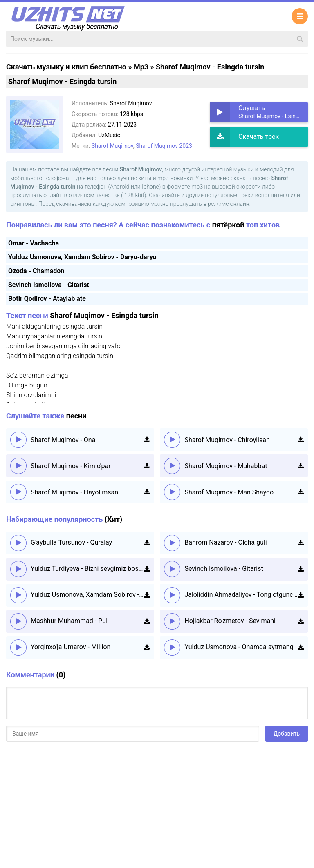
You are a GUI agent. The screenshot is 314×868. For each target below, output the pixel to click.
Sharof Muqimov (112, 146)
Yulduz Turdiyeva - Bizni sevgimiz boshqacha (87, 569)
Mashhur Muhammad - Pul (69, 621)
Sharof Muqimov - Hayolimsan (74, 492)
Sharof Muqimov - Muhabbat (226, 466)
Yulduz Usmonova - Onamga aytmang (239, 647)
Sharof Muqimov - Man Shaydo (229, 492)
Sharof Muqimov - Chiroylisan (227, 440)
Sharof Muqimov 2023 (164, 146)
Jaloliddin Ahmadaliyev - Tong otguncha (241, 595)
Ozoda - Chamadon (36, 271)
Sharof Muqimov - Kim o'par (71, 466)
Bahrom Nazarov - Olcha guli (225, 542)
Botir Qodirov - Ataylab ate (47, 299)
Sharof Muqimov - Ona (63, 440)
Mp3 (141, 67)
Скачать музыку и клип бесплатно (66, 67)
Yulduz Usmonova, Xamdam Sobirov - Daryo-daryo (82, 257)
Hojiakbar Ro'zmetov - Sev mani (230, 621)
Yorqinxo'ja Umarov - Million (71, 647)
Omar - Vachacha (34, 243)
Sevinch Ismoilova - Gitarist (49, 285)
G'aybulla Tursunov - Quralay (71, 542)
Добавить (287, 734)
